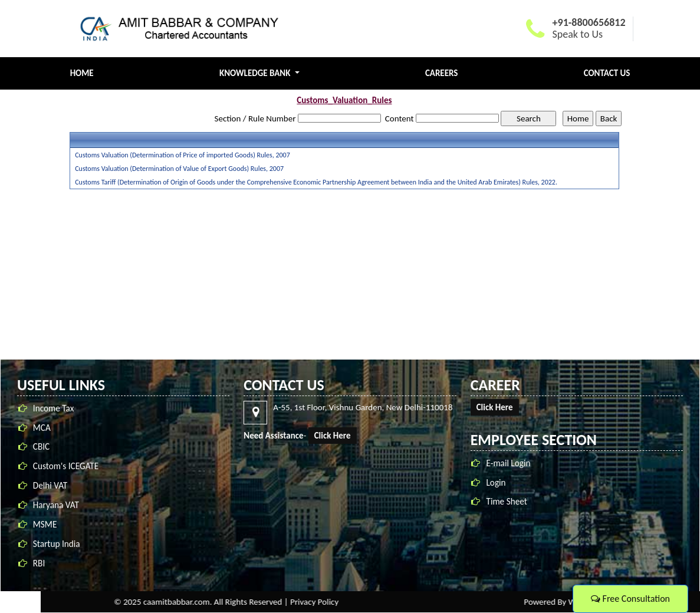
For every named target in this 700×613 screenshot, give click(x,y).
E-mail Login (509, 463)
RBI (39, 564)
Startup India (57, 544)
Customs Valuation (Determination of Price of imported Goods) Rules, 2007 (183, 155)
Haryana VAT (56, 506)
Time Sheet (507, 501)
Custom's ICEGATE (66, 467)
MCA (42, 428)
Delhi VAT (50, 487)
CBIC (41, 448)
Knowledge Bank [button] (256, 73)
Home (82, 73)
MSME (45, 525)
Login (497, 482)
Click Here (333, 436)
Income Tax (54, 409)
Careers (442, 73)
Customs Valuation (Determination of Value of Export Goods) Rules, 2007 (179, 169)
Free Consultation (630, 599)
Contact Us (607, 73)
